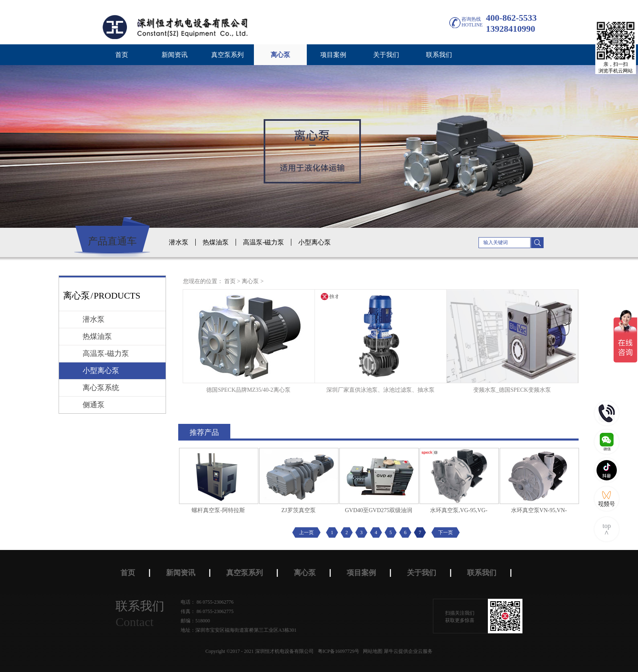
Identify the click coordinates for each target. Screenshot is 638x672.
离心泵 (250, 281)
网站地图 (371, 651)
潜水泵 (179, 242)
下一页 (446, 532)
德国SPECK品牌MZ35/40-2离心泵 (248, 390)
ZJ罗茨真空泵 (299, 510)
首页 (122, 55)
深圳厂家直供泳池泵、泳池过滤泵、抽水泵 (380, 390)
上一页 (306, 532)
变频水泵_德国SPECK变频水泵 (512, 390)
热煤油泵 (216, 242)
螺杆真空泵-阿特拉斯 (218, 510)
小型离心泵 (315, 242)
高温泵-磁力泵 (263, 242)
